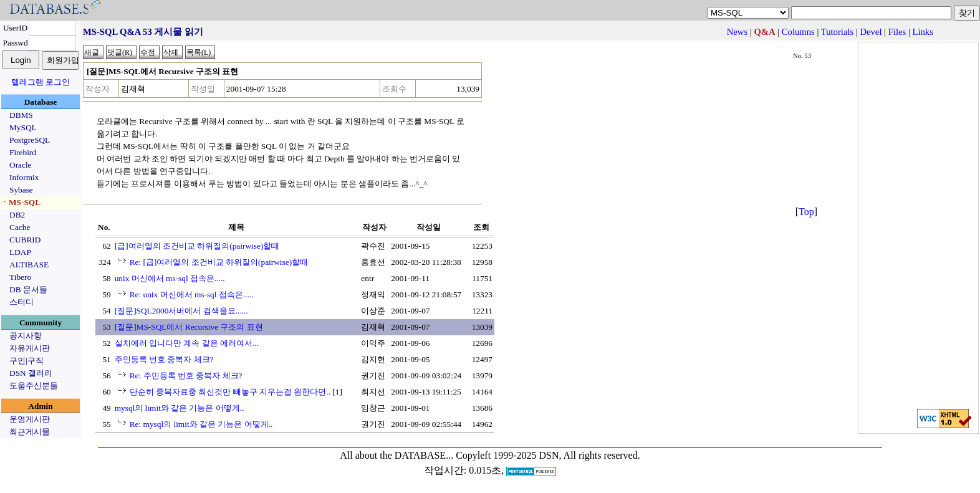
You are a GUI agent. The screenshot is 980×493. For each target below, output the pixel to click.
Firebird (23, 152)
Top (806, 212)
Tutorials (837, 32)
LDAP (20, 252)
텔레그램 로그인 (41, 82)
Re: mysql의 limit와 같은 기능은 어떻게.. (201, 424)
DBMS (21, 115)
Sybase (21, 190)
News (737, 32)
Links (923, 32)
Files (897, 32)
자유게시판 (30, 348)
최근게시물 (30, 432)
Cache (20, 227)
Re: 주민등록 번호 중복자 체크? (186, 376)
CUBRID (25, 240)
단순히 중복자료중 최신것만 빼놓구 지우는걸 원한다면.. (230, 392)
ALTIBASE (29, 265)
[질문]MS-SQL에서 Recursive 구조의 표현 (189, 327)
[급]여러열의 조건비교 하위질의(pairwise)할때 (197, 246)
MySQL (23, 127)
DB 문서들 (28, 290)
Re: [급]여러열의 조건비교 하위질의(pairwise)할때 (219, 262)
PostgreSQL (30, 140)
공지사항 (26, 336)
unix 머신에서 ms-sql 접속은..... (170, 278)
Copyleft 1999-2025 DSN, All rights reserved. (548, 455)
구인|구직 (26, 361)
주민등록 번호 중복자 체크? (164, 359)
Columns (798, 32)
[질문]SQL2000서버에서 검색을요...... (181, 311)
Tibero (20, 277)
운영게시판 (30, 419)
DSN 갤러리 (31, 373)
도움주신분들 (34, 385)
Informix (24, 177)
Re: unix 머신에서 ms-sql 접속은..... (192, 294)
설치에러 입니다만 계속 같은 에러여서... (187, 343)
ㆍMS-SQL (21, 202)
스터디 (22, 302)
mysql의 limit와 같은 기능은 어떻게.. (180, 408)
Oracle (21, 165)
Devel (871, 32)
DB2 (17, 215)
